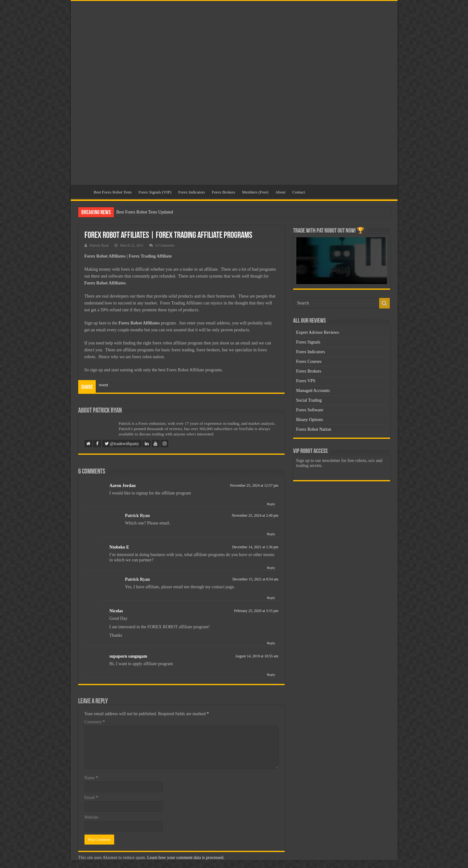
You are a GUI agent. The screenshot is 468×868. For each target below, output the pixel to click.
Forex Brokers (224, 192)
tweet (104, 385)
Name (91, 778)
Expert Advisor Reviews (318, 332)
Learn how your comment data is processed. (186, 858)
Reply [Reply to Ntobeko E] (271, 568)
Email (91, 798)
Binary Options (310, 420)
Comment (95, 722)
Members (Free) (255, 192)
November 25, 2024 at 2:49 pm (255, 515)
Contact (298, 192)
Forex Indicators (192, 192)
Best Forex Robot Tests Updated (145, 212)
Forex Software (310, 410)
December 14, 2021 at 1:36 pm (255, 547)
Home (82, 191)
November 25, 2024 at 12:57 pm (254, 485)
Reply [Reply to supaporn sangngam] (271, 675)
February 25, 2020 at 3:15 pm (256, 611)
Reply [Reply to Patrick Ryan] (271, 534)
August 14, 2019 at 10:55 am (257, 656)
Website (92, 817)
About (280, 192)
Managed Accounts (313, 391)
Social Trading (309, 400)
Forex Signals (308, 342)
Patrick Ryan (99, 245)
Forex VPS (306, 381)
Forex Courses (309, 361)
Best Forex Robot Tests (113, 192)
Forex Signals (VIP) (155, 192)
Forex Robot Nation (314, 429)
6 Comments (165, 245)
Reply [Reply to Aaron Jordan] (271, 504)
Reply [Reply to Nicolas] (271, 643)
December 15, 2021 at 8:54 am (255, 579)
